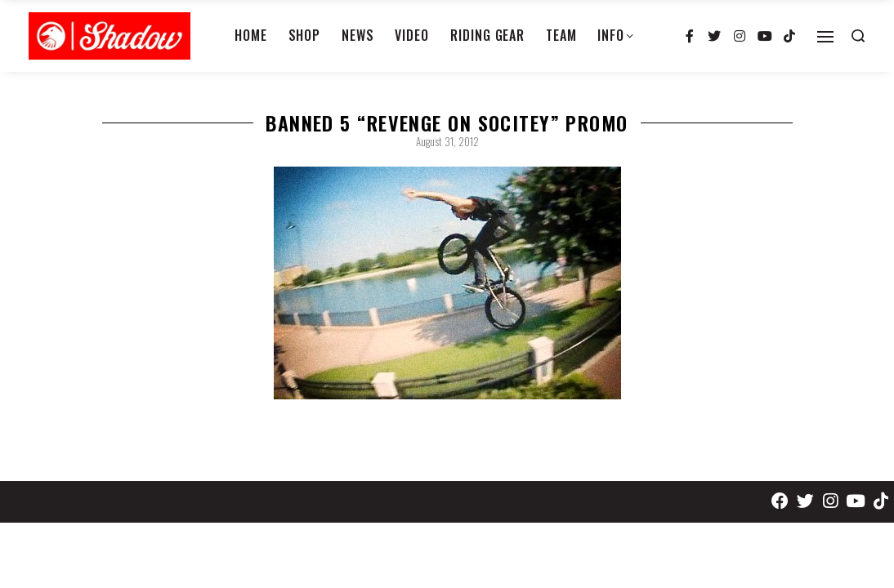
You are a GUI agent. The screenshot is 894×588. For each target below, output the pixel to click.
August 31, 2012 (447, 141)
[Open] (825, 37)
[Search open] (858, 36)
